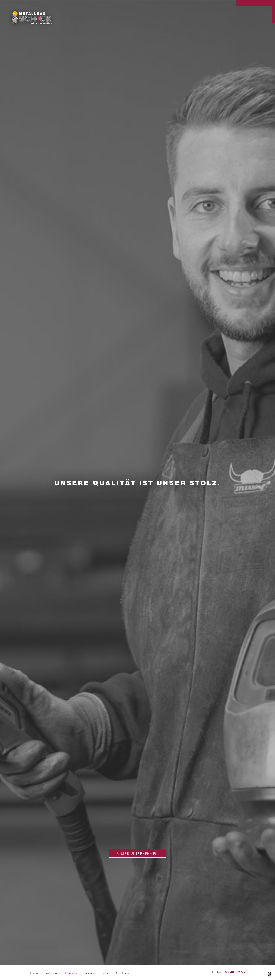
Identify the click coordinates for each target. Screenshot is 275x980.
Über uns (71, 972)
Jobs (105, 972)
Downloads (122, 972)
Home (34, 972)
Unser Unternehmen (137, 853)
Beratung (89, 972)
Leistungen (51, 972)
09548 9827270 (236, 971)
